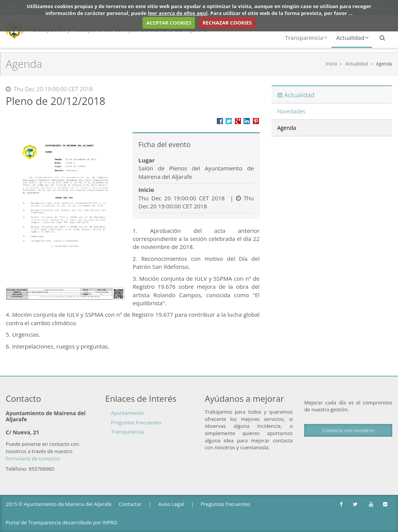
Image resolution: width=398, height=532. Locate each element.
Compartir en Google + (238, 121)
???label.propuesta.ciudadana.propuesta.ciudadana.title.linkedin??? (247, 121)
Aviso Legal (171, 504)
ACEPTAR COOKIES (169, 23)
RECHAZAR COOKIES (227, 23)
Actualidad (352, 38)
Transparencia (306, 38)
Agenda (384, 64)
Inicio (331, 64)
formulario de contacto (32, 458)
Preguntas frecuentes (225, 504)
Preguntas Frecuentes (136, 422)
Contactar (130, 504)
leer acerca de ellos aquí (178, 13)
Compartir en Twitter (229, 121)
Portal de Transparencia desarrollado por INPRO (62, 522)
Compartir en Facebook (220, 121)
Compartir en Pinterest (256, 121)
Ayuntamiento (128, 413)
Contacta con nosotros (348, 430)
